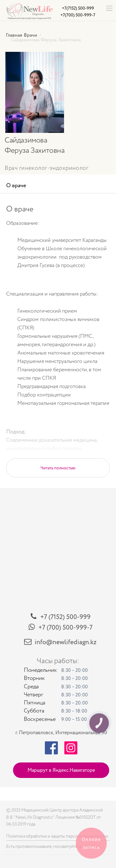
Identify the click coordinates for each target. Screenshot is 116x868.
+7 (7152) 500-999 (65, 617)
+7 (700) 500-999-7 (65, 628)
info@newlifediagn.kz (66, 642)
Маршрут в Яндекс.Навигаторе (61, 770)
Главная (14, 35)
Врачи (31, 35)
